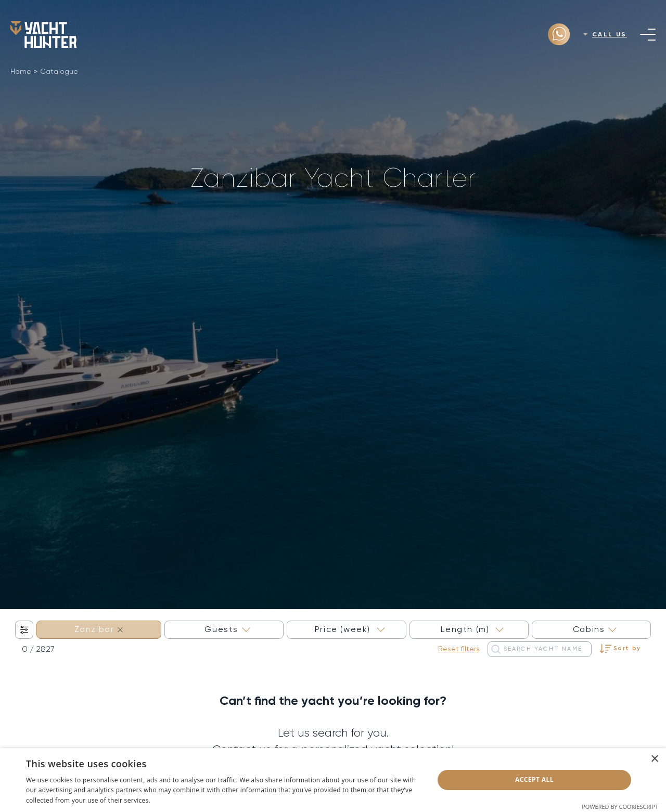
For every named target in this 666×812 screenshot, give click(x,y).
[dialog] (333, 780)
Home (21, 71)
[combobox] (99, 630)
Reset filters (459, 649)
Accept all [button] (534, 779)
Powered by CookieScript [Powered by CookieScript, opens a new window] (620, 807)
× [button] (654, 759)
